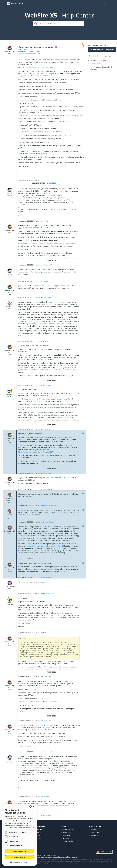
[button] (20, 862)
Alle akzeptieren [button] (19, 851)
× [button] (34, 806)
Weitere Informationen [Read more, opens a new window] (26, 828)
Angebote (38, 838)
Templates (39, 830)
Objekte (38, 832)
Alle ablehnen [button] (19, 857)
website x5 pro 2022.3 (35, 54)
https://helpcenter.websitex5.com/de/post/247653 (37, 68)
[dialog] (20, 835)
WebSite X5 (95, 832)
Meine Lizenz (67, 832)
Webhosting (67, 838)
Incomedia (94, 830)
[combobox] (30, 807)
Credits (37, 835)
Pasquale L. (47, 341)
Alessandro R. (28, 49)
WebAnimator (96, 835)
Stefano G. (47, 429)
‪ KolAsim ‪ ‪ (47, 221)
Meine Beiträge (68, 830)
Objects (55, 857)
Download (66, 835)
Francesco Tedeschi (50, 506)
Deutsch (104, 852)
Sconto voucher (96, 64)
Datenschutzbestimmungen (68, 857)
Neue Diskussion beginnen (102, 49)
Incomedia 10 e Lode (98, 61)
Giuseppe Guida (49, 559)
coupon (25, 54)
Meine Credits (68, 841)
